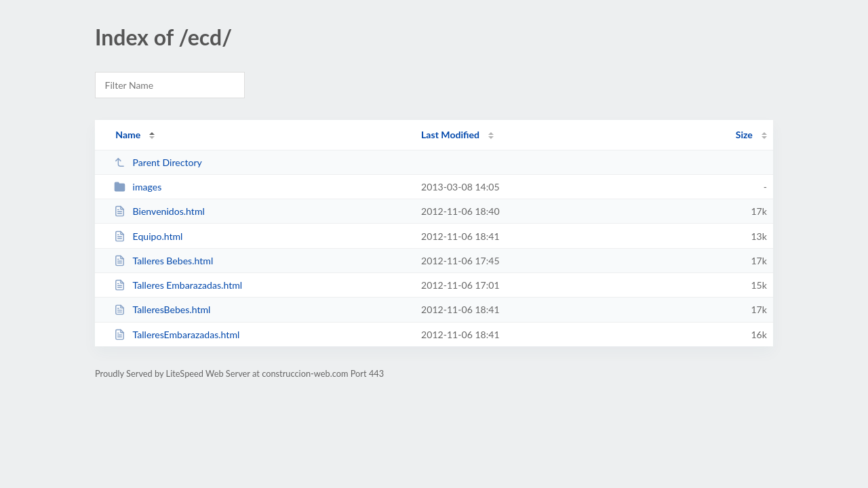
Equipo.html (148, 236)
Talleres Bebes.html (163, 261)
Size (744, 135)
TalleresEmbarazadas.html (177, 334)
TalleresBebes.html (162, 309)
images (138, 187)
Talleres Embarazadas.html (178, 285)
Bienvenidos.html (159, 211)
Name (128, 135)
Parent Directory (158, 162)
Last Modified (450, 135)
